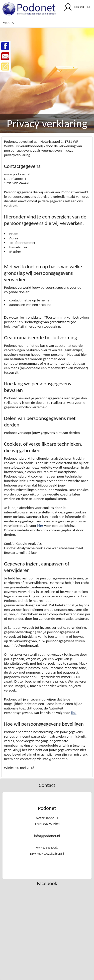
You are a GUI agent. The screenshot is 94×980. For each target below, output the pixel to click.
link (74, 713)
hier (40, 526)
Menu (8, 23)
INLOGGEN (82, 7)
